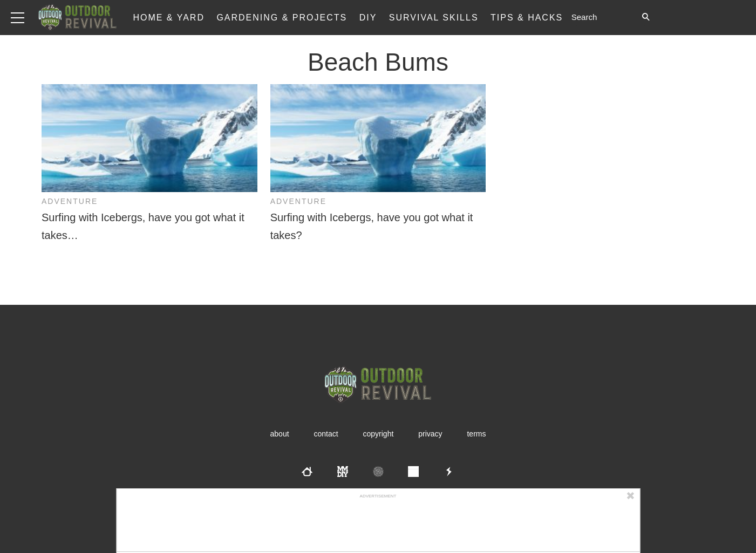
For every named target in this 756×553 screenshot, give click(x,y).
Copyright (379, 434)
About (280, 434)
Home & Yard (169, 18)
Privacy (430, 434)
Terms (476, 434)
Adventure (70, 201)
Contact (326, 434)
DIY (368, 18)
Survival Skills (434, 18)
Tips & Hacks (527, 18)
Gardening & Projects (282, 18)
